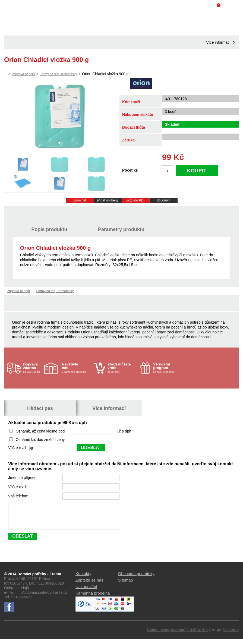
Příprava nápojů (23, 74)
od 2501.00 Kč (33, 368)
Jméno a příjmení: (24, 478)
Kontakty (83, 578)
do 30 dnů (122, 368)
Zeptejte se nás (89, 585)
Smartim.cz (231, 635)
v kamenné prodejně (77, 368)
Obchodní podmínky (136, 578)
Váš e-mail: (18, 487)
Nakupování (86, 591)
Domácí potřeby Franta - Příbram (15, 10)
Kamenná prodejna (93, 598)
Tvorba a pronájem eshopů (166, 635)
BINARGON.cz (197, 635)
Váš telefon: (19, 496)
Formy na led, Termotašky (58, 74)
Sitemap (126, 585)
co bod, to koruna (168, 368)
